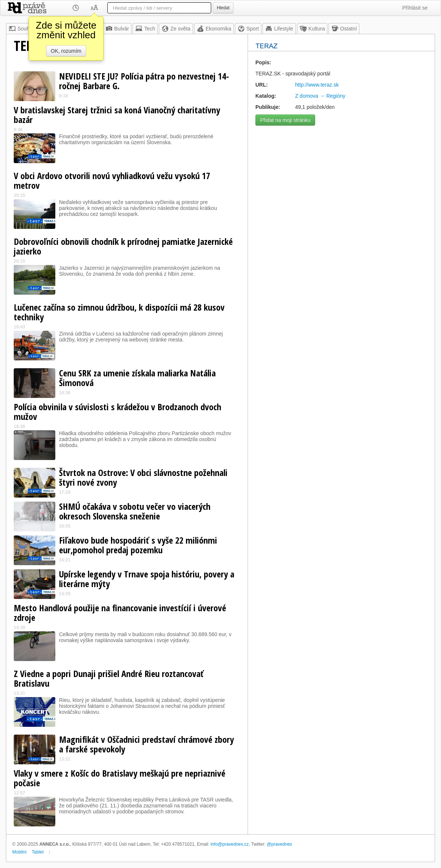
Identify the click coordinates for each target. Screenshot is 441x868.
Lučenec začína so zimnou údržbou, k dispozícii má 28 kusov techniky (119, 312)
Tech (145, 29)
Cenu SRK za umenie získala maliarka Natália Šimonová (137, 378)
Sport (248, 29)
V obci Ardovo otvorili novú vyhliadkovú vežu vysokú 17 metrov (112, 180)
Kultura (312, 29)
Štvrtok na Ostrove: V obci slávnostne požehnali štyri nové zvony (143, 477)
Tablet (38, 852)
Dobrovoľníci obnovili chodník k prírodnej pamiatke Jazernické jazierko (123, 246)
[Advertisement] (341, 181)
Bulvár (117, 29)
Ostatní (344, 29)
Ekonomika (214, 29)
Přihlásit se (415, 8)
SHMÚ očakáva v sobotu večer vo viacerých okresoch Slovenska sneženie (135, 511)
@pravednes (280, 844)
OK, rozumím (66, 51)
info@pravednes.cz (230, 844)
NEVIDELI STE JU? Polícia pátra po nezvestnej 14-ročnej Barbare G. (144, 81)
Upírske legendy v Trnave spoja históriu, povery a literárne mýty (147, 579)
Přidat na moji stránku (285, 120)
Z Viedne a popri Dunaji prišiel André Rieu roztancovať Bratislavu (109, 678)
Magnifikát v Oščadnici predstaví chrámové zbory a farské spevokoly (146, 744)
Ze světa (176, 29)
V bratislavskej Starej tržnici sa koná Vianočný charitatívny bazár (117, 115)
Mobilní (19, 852)
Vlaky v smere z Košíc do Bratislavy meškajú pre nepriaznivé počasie (120, 778)
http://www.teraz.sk (317, 85)
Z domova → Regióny (320, 96)
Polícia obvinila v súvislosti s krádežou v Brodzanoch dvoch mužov (117, 412)
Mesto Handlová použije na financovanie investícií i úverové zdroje (120, 613)
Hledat (223, 8)
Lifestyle (279, 29)
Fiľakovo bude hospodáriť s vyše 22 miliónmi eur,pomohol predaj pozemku (138, 545)
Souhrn (21, 29)
